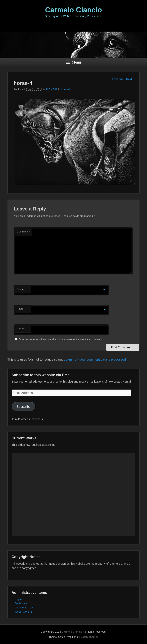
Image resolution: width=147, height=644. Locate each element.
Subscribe (24, 407)
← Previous (116, 79)
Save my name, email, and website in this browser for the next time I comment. (60, 339)
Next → (131, 79)
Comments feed (24, 608)
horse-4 (66, 89)
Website (21, 328)
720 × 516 (52, 89)
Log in (18, 599)
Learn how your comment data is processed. (95, 359)
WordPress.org (23, 612)
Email (20, 309)
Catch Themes (89, 637)
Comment (23, 232)
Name (20, 289)
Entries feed (21, 603)
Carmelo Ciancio (73, 10)
